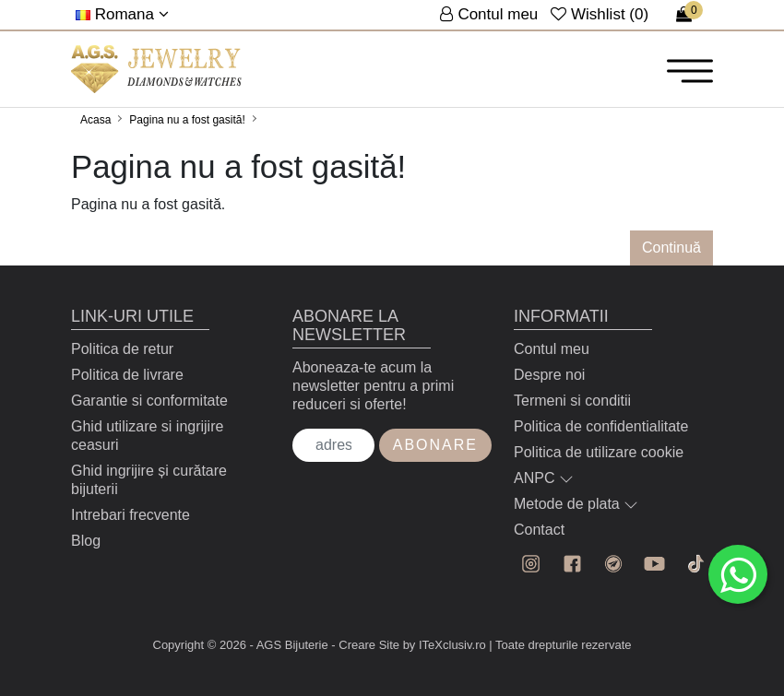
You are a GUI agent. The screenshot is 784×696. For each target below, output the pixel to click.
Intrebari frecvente (131, 515)
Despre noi (549, 375)
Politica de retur (122, 349)
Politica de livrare (127, 375)
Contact (539, 530)
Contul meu (552, 349)
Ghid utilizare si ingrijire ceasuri (147, 436)
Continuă (671, 248)
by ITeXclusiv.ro (445, 645)
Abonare (435, 445)
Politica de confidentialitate (601, 426)
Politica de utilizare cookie (599, 452)
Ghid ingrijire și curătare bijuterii (149, 480)
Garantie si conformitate (149, 401)
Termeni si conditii (572, 401)
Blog (86, 541)
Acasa (95, 120)
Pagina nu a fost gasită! (187, 120)
